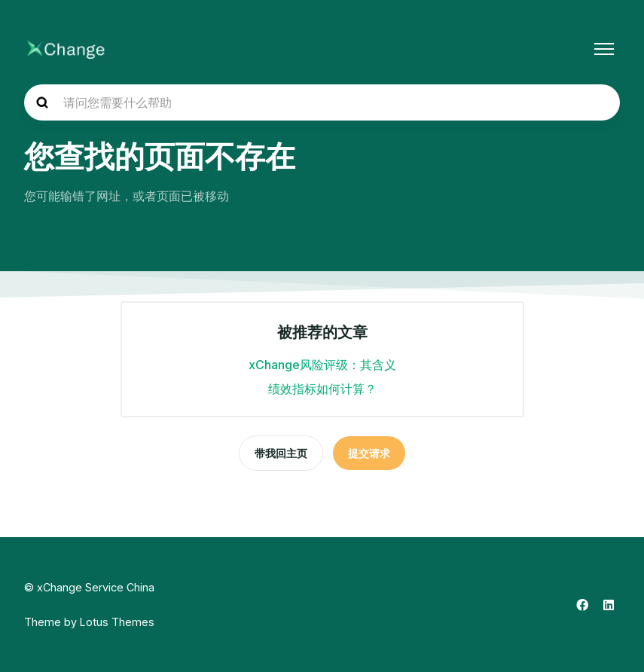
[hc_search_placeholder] (322, 102)
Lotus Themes (117, 622)
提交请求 (369, 453)
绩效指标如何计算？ (322, 389)
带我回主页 (281, 453)
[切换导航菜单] (604, 49)
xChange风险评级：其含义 (322, 365)
